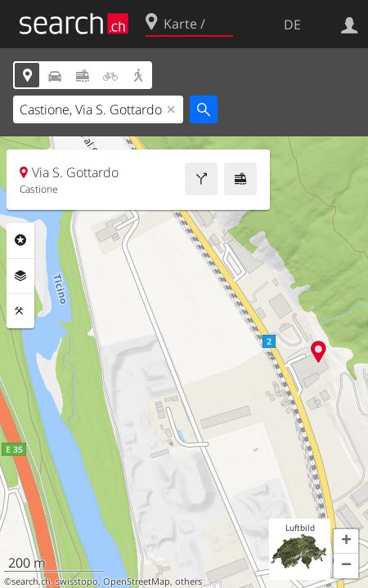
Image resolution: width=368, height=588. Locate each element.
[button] (346, 541)
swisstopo (77, 581)
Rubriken (20, 240)
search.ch (31, 581)
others (188, 581)
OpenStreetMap (137, 581)
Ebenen (20, 276)
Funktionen (20, 311)
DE (292, 24)
